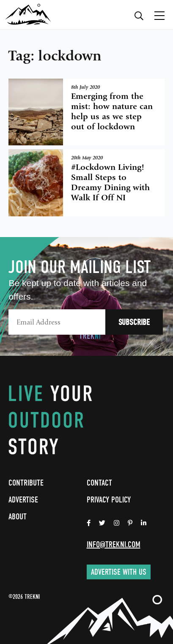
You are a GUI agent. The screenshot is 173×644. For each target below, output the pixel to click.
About (18, 517)
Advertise (23, 500)
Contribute (26, 483)
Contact (99, 483)
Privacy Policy (109, 500)
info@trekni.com (114, 544)
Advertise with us (119, 572)
